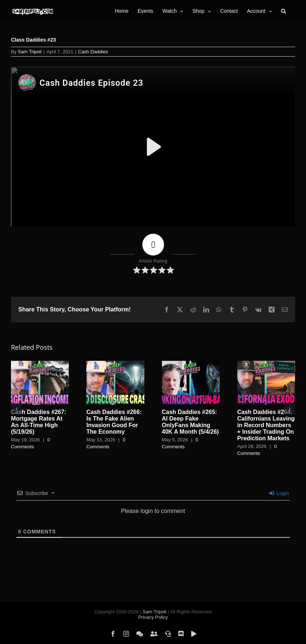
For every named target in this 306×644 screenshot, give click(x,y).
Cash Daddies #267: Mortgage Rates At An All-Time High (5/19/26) (39, 422)
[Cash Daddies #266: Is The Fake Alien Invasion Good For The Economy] (115, 364)
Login (279, 493)
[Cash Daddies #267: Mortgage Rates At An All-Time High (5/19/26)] (40, 364)
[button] (284, 11)
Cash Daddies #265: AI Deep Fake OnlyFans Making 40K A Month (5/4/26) (190, 422)
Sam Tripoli (30, 52)
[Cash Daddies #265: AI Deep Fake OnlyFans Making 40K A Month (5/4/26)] (191, 364)
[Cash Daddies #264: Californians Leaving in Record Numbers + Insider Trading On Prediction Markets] (266, 364)
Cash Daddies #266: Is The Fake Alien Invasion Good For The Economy (114, 422)
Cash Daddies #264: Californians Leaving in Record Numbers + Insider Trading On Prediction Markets (266, 425)
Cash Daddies (93, 52)
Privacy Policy (153, 617)
